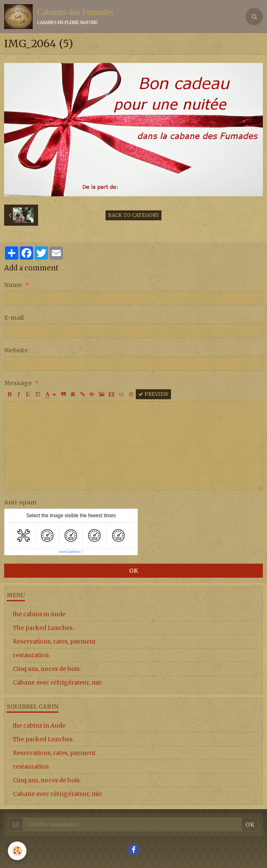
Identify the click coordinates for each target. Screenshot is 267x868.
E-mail (14, 318)
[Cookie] (18, 851)
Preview (153, 394)
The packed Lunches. (43, 628)
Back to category (133, 215)
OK (133, 571)
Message (18, 383)
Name (13, 285)
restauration (31, 655)
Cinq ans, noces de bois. (47, 669)
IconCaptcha (69, 552)
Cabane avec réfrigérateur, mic (58, 682)
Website (16, 350)
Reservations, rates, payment (54, 641)
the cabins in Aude (39, 614)
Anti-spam (20, 502)
